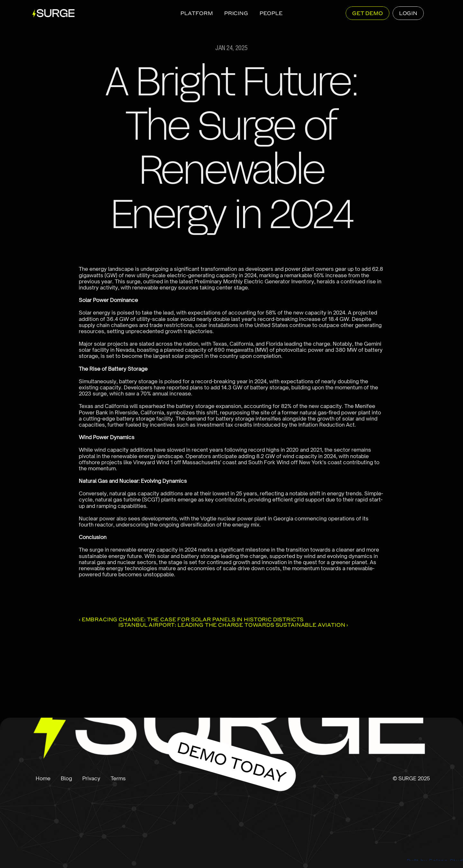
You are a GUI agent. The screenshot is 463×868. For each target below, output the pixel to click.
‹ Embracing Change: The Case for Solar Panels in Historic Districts (191, 619)
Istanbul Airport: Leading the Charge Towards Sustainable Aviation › (233, 625)
